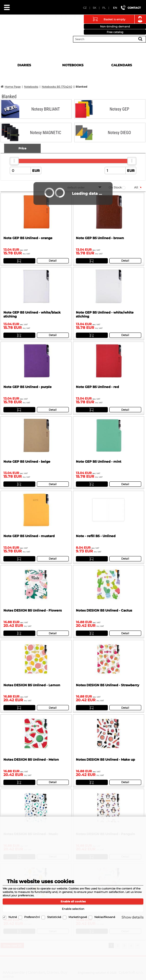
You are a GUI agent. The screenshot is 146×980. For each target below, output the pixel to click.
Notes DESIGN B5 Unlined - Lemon (32, 685)
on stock (115, 187)
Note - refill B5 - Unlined (96, 536)
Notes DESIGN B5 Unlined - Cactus (104, 610)
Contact (134, 8)
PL (104, 8)
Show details (132, 917)
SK (94, 8)
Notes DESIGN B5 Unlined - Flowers (33, 610)
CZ (85, 8)
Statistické (54, 917)
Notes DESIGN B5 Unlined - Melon (31, 759)
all (136, 187)
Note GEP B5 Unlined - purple (28, 387)
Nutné (13, 917)
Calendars (122, 65)
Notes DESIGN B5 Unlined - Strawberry (108, 685)
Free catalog (115, 32)
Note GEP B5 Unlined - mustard (29, 536)
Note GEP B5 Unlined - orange (28, 238)
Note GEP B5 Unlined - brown (100, 238)
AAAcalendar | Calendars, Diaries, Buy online (11, 27)
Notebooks (73, 65)
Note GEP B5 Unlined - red (97, 387)
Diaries (24, 65)
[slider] (14, 161)
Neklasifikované (105, 917)
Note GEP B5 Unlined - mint (99, 461)
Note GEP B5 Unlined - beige (27, 461)
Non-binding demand (115, 27)
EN (115, 8)
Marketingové (78, 917)
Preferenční (32, 917)
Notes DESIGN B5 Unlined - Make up (105, 759)
